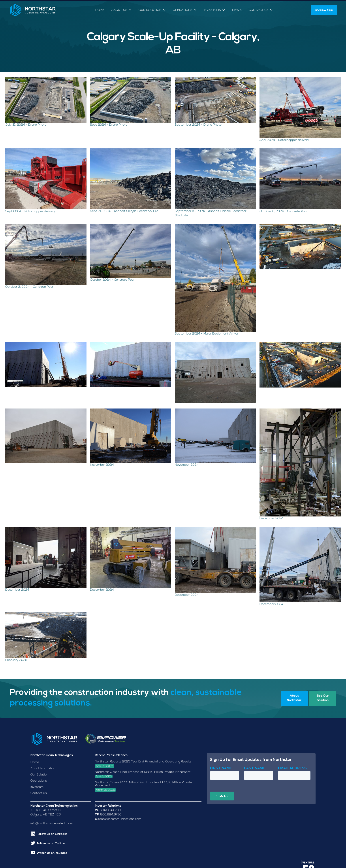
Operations (39, 781)
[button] (121, 10)
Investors (37, 787)
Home (100, 10)
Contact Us (39, 793)
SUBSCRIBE (324, 10)
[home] (33, 10)
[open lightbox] (46, 103)
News (237, 10)
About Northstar (42, 769)
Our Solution (39, 775)
